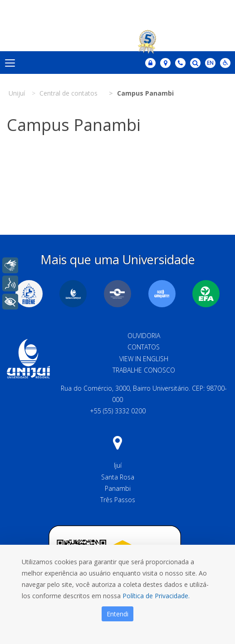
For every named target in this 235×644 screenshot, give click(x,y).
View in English (144, 359)
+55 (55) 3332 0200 (118, 411)
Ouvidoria (144, 336)
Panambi (118, 488)
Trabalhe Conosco (144, 370)
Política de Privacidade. (156, 596)
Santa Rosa (118, 477)
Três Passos (118, 500)
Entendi (117, 614)
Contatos (144, 347)
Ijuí (118, 465)
